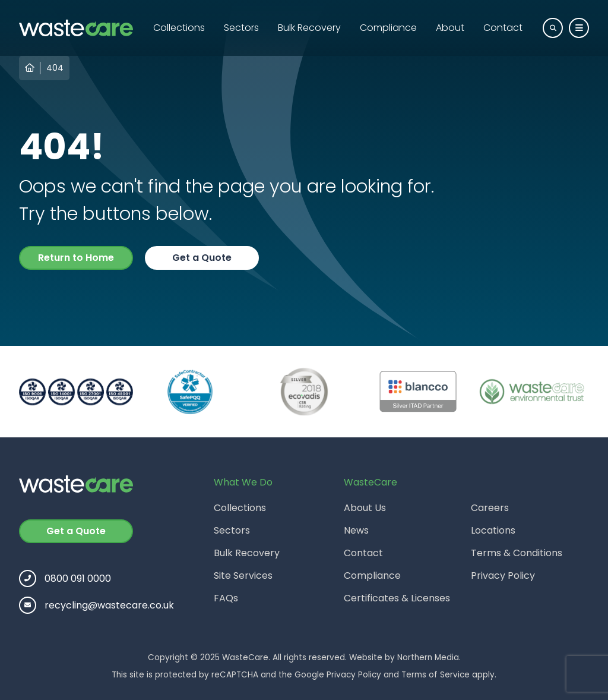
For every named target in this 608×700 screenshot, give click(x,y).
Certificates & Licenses (397, 598)
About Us (365, 508)
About (450, 28)
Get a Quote (202, 258)
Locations (493, 530)
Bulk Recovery (309, 28)
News (356, 530)
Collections (179, 28)
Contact (503, 28)
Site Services (243, 576)
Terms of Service (436, 675)
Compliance (388, 28)
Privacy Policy (503, 576)
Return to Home (76, 258)
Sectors (241, 28)
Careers (490, 508)
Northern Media (428, 658)
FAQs (226, 598)
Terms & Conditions (517, 553)
